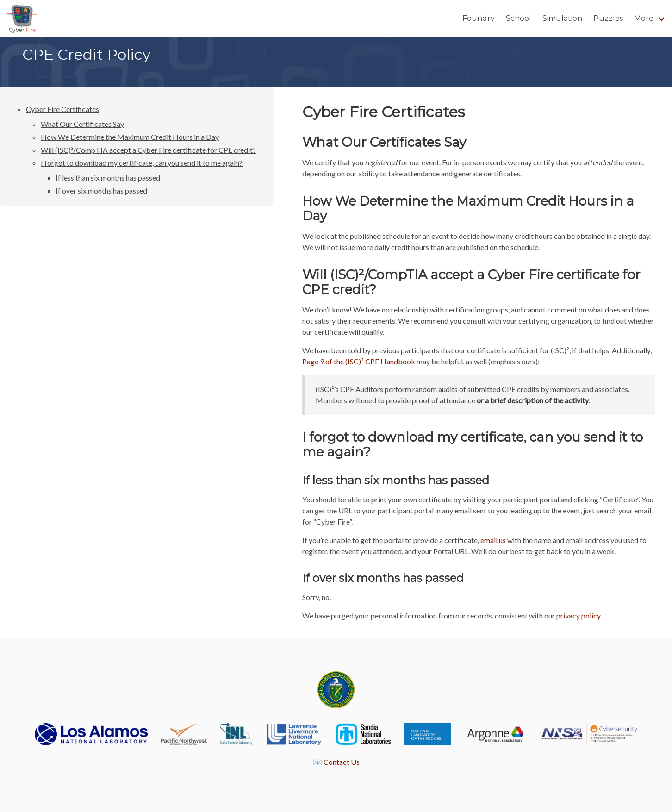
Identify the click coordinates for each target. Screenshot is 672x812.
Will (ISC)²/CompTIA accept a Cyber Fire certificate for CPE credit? (148, 150)
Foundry (479, 18)
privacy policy (578, 615)
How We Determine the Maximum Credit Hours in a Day (130, 137)
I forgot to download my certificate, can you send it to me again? (142, 163)
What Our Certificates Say (82, 124)
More (644, 18)
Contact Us (342, 762)
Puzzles (608, 18)
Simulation (562, 18)
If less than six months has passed (108, 178)
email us (493, 540)
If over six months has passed (101, 191)
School (519, 18)
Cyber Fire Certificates (62, 109)
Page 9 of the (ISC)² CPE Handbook (359, 361)
